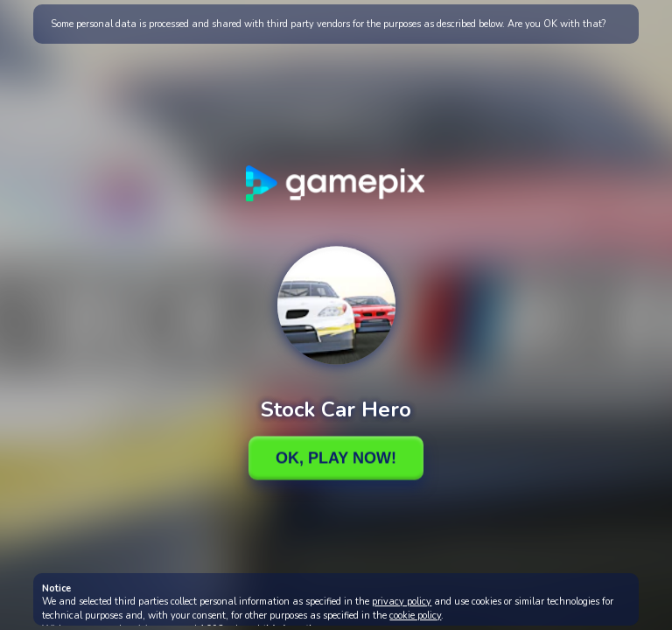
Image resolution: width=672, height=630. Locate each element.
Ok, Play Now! (336, 458)
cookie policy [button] (415, 616)
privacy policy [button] (402, 602)
